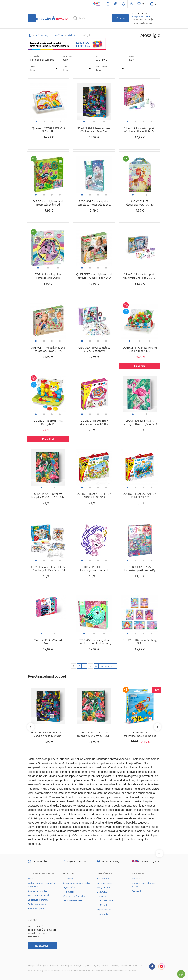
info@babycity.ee (141, 16)
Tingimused (68, 892)
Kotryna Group (104, 887)
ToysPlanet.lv (104, 910)
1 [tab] (36, 122)
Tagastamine (69, 887)
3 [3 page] (85, 666)
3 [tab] (52, 122)
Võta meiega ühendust (74, 896)
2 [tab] (44, 122)
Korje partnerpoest (72, 901)
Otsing (121, 18)
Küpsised (136, 891)
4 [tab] (60, 122)
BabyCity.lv (103, 896)
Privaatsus (137, 879)
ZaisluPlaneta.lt (105, 901)
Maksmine (68, 879)
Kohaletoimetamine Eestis (76, 883)
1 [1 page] (74, 666)
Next (157, 727)
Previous (31, 727)
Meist (31, 879)
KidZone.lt (102, 905)
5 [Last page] (96, 666)
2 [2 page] (79, 666)
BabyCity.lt (103, 892)
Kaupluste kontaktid (38, 895)
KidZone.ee (103, 879)
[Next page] (108, 666)
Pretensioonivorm (37, 904)
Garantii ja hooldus (37, 891)
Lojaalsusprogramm (38, 900)
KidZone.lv (102, 914)
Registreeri (42, 945)
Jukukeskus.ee (105, 883)
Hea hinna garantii (37, 909)
